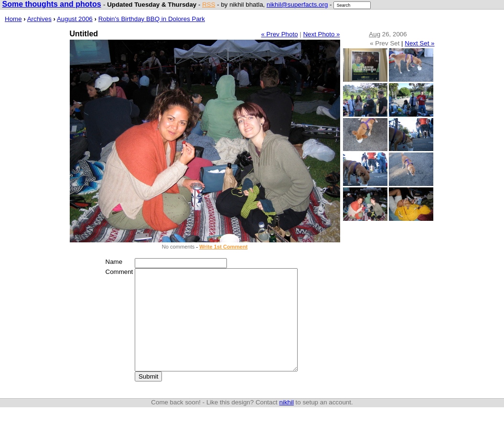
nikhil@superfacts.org (297, 5)
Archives (39, 19)
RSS (209, 5)
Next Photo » (321, 34)
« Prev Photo (280, 34)
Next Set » (419, 43)
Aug (375, 34)
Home (13, 19)
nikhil (287, 422)
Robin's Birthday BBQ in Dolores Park (152, 19)
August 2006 (75, 19)
